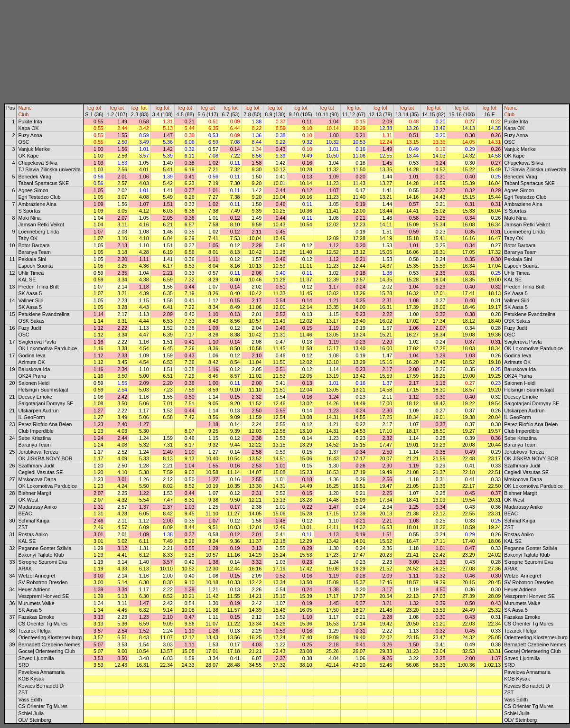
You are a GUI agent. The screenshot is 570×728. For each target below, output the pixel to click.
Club (23, 114)
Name (25, 108)
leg (91, 108)
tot (98, 108)
